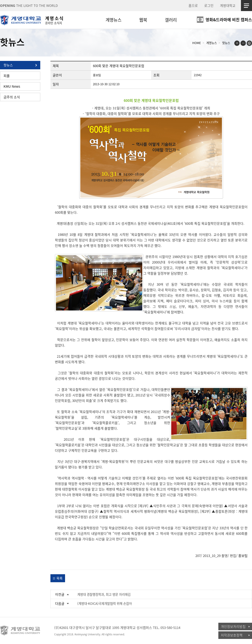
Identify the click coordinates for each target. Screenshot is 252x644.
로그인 (209, 6)
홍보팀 (243, 556)
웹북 (143, 20)
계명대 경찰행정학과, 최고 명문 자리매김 (104, 594)
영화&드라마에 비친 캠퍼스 (229, 20)
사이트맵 (246, 6)
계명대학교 (228, 6)
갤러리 (171, 20)
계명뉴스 (113, 20)
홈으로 (193, 6)
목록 (60, 578)
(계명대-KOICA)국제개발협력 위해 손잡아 (105, 603)
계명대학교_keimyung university (20, 630)
